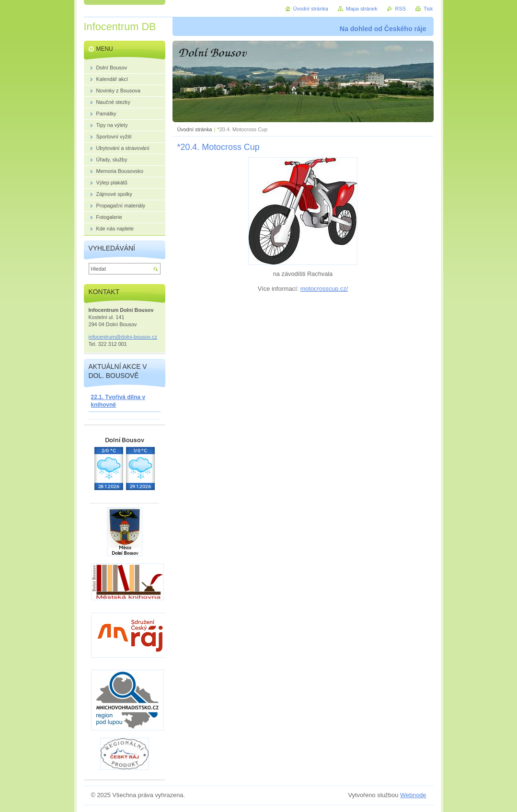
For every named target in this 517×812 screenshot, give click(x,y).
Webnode (413, 795)
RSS (401, 9)
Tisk (428, 9)
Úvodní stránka (195, 129)
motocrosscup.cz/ (324, 289)
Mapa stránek (362, 9)
